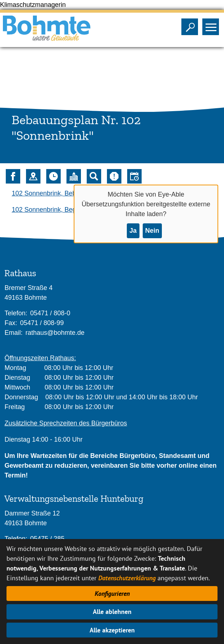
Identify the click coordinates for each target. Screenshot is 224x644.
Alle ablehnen (112, 612)
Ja (133, 231)
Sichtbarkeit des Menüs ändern (212, 25)
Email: (13, 333)
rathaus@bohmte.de (55, 333)
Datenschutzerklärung (127, 578)
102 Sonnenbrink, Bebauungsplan (61, 193)
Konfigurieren (112, 594)
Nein (152, 231)
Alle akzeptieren (112, 630)
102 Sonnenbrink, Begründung (56, 210)
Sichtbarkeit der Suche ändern (191, 25)
